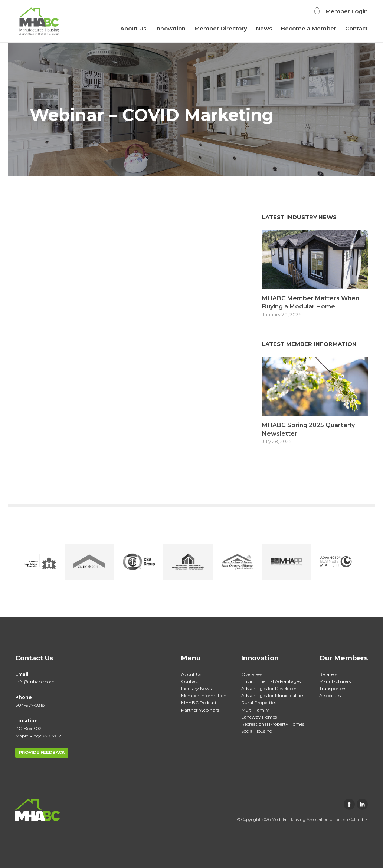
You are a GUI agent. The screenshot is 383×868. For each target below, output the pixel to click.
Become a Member (309, 28)
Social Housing (257, 731)
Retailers (328, 674)
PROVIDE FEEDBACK (42, 752)
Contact (356, 28)
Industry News (196, 688)
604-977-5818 (30, 705)
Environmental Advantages (271, 681)
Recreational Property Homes (273, 724)
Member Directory (221, 28)
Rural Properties (259, 702)
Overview (252, 674)
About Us (133, 28)
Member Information (204, 695)
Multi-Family (255, 710)
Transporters (333, 688)
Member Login (347, 11)
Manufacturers (335, 681)
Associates (330, 695)
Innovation (170, 28)
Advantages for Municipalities (273, 695)
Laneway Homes (259, 717)
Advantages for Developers (270, 688)
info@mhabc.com (35, 682)
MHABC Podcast (199, 702)
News (264, 28)
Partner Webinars (200, 710)
